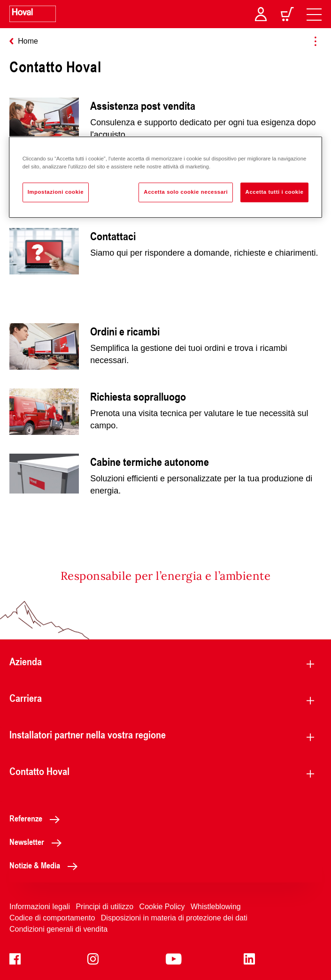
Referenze (37, 818)
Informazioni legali (40, 907)
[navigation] (314, 14)
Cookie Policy (162, 907)
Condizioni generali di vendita (58, 929)
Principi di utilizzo (104, 907)
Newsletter (38, 842)
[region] (166, 178)
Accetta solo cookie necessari (186, 192)
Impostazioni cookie (56, 192)
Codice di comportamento (52, 918)
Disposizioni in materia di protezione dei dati (174, 918)
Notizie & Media (46, 865)
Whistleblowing (216, 907)
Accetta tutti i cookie (275, 192)
